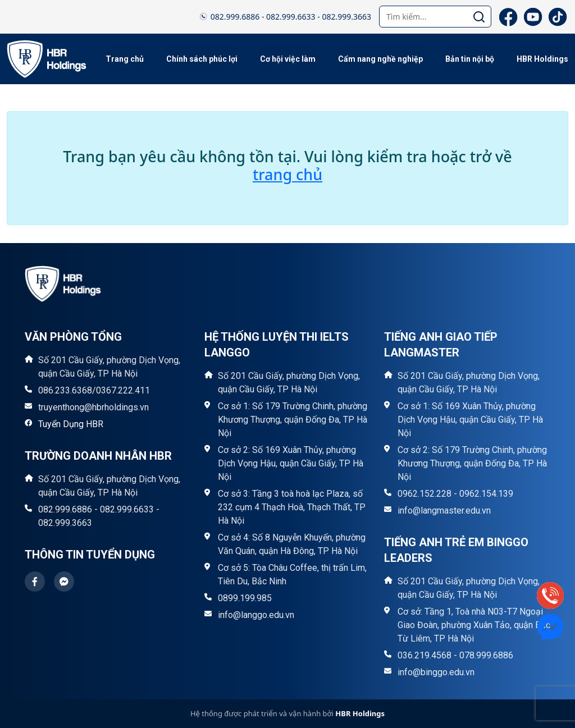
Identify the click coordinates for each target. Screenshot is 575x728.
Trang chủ (125, 59)
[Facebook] (508, 17)
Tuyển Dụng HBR (71, 424)
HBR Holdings (542, 59)
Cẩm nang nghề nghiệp (380, 59)
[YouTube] (533, 17)
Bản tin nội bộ (470, 59)
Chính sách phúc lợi (202, 59)
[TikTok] (558, 17)
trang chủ (287, 174)
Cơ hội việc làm (288, 59)
